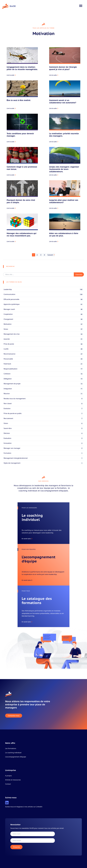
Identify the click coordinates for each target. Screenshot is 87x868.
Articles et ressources (13, 780)
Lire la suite (10, 75)
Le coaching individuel (13, 753)
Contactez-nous (14, 716)
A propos (8, 776)
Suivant (50, 255)
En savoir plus (26, 539)
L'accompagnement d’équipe (16, 757)
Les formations (11, 748)
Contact (8, 784)
